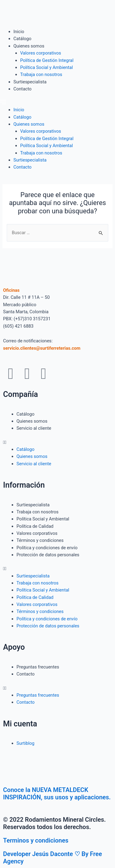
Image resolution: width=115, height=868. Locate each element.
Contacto (23, 89)
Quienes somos (29, 46)
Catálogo (22, 39)
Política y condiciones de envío (47, 548)
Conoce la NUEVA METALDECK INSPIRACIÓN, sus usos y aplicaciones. (57, 794)
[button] (57, 103)
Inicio (19, 32)
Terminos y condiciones (36, 840)
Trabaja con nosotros (41, 74)
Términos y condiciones (40, 540)
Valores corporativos (41, 53)
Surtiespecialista (30, 82)
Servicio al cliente (34, 428)
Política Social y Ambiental (47, 67)
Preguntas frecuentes (38, 667)
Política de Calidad (35, 526)
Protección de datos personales (48, 555)
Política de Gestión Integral (47, 60)
